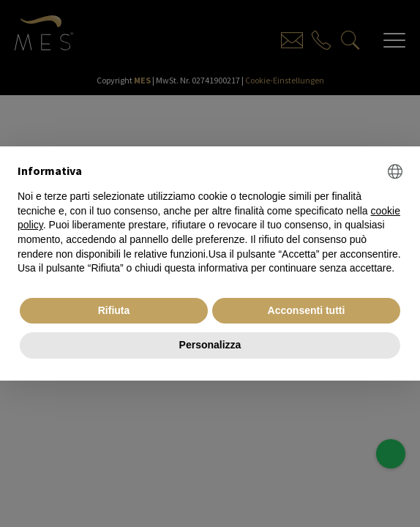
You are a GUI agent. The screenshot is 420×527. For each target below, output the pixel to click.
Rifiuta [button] (114, 310)
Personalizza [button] (210, 345)
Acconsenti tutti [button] (307, 310)
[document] (210, 220)
